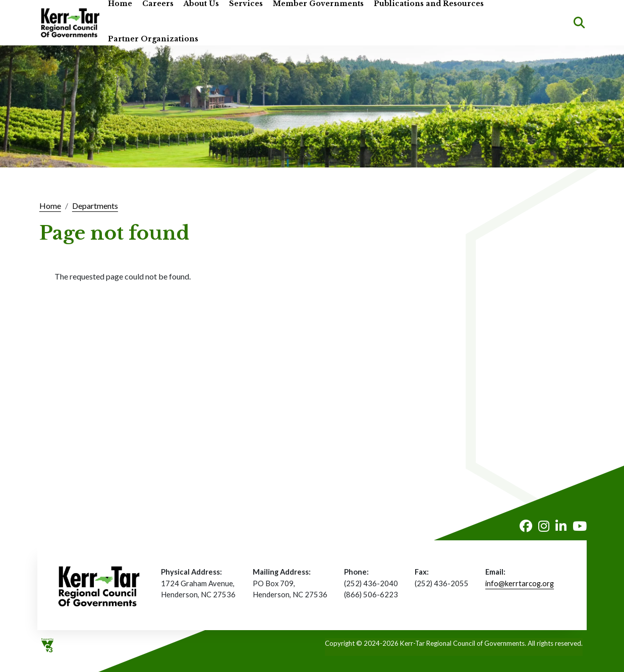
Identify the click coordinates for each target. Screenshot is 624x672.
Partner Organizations (153, 39)
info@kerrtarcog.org (520, 583)
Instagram (544, 526)
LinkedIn (561, 526)
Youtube (580, 526)
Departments (95, 206)
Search (579, 23)
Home (50, 206)
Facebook (526, 526)
